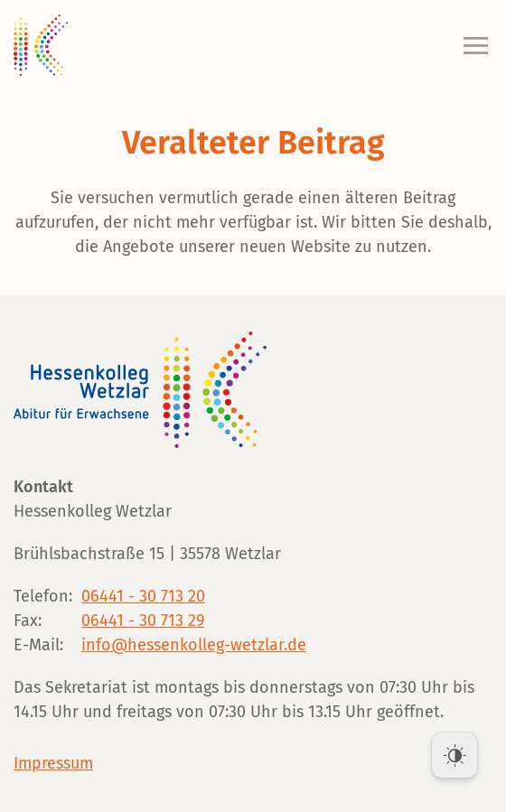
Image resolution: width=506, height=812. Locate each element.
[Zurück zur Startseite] (41, 45)
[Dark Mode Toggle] (454, 755)
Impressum (53, 763)
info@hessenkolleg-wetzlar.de (194, 645)
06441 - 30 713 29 (143, 621)
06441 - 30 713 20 (143, 596)
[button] (471, 45)
